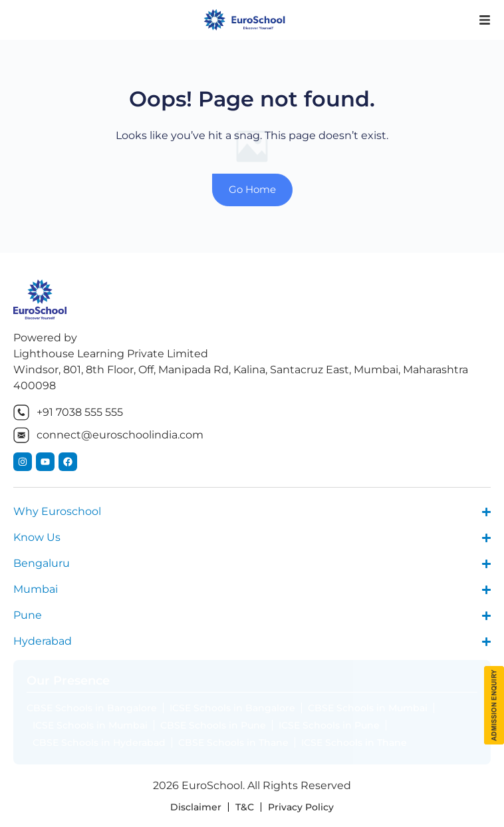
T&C (245, 807)
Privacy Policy (301, 807)
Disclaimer (196, 807)
